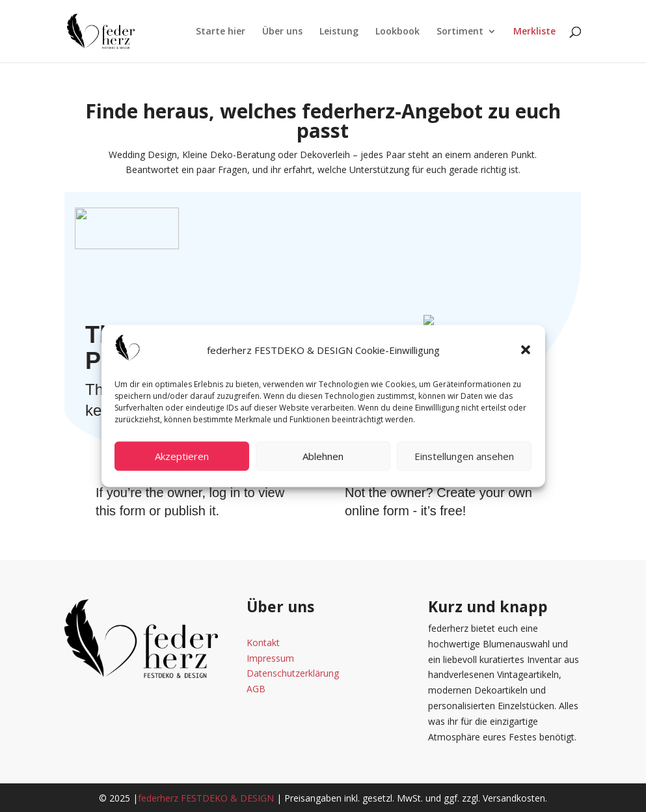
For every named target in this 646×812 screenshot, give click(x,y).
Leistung (339, 32)
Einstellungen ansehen (464, 456)
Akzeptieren (182, 456)
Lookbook (397, 32)
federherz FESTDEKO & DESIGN (206, 798)
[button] (526, 350)
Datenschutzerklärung (293, 673)
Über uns (282, 32)
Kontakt (263, 643)
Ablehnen (323, 456)
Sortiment (460, 32)
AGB (256, 689)
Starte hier (221, 32)
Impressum (270, 658)
